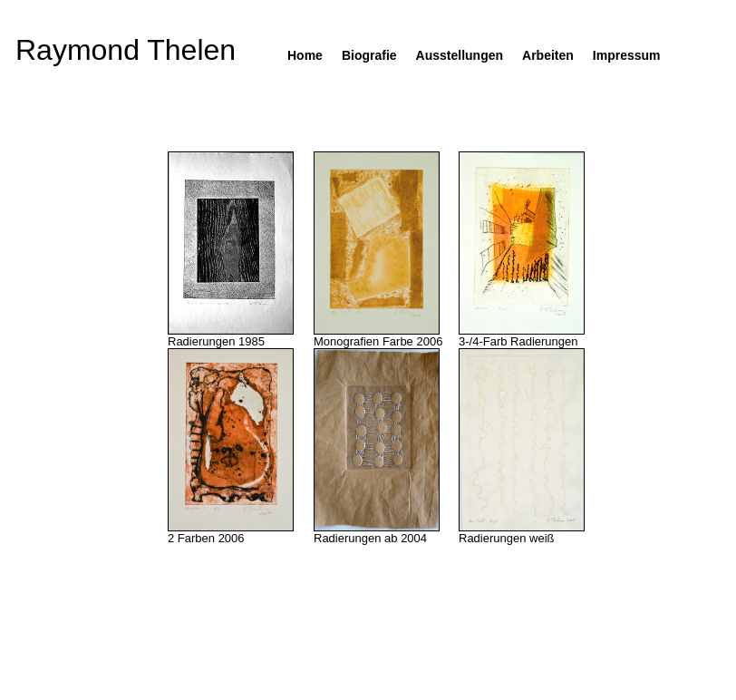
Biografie (369, 55)
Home (305, 55)
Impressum (627, 55)
